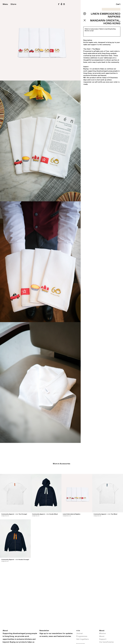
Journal (79, 633)
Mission (102, 633)
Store (13, 4)
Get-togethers (82, 639)
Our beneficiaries (106, 642)
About (102, 636)
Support (103, 639)
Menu (5, 4)
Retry (88, 34)
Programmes (82, 636)
